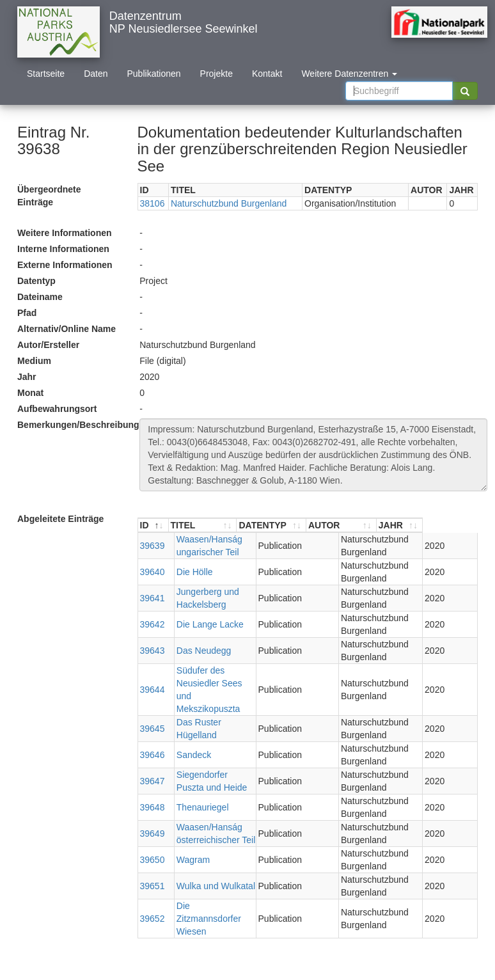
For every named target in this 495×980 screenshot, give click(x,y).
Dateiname (40, 297)
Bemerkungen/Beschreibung (74, 425)
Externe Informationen (65, 265)
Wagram (187, 834)
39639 (153, 546)
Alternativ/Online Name (67, 329)
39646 (153, 729)
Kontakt (267, 74)
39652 (153, 887)
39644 (153, 677)
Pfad (27, 313)
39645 (153, 703)
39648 (153, 782)
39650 (153, 834)
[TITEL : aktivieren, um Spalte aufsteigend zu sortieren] (223, 526)
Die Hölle (189, 572)
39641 (153, 598)
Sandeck (188, 729)
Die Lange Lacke (204, 624)
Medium (34, 361)
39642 (153, 624)
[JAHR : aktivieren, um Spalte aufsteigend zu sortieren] (454, 526)
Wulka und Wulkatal (210, 860)
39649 (153, 808)
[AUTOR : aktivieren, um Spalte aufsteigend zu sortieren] (389, 526)
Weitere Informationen (65, 233)
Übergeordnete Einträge (49, 196)
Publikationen (154, 74)
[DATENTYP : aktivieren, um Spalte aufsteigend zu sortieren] (311, 526)
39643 (153, 651)
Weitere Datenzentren (349, 74)
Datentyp (36, 281)
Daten (96, 74)
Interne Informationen (63, 249)
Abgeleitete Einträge (60, 519)
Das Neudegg (198, 651)
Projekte (216, 74)
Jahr (27, 377)
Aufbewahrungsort (57, 409)
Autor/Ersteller (48, 345)
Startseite (46, 74)
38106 (153, 203)
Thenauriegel (197, 782)
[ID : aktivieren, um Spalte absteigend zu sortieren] (153, 526)
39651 (153, 860)
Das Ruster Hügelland (215, 703)
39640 (153, 572)
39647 (153, 755)
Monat (30, 393)
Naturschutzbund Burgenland (229, 203)
